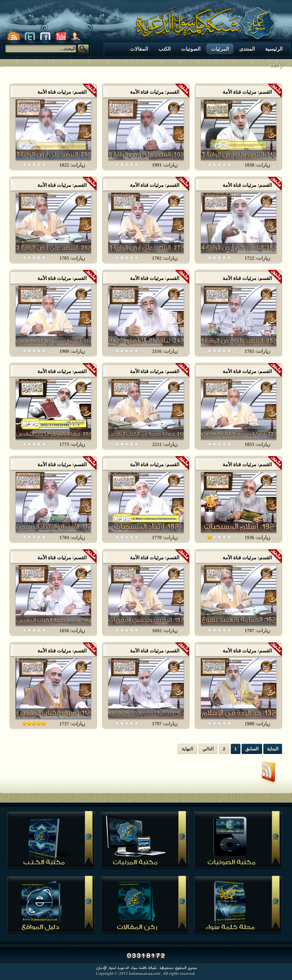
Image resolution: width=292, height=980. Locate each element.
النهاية (187, 749)
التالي (208, 749)
